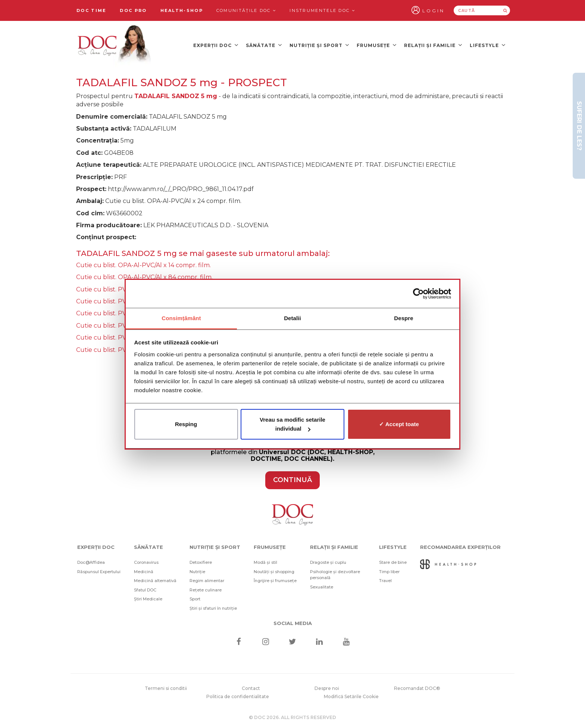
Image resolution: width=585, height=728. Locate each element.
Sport (195, 599)
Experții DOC (216, 45)
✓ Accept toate (399, 424)
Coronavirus (146, 562)
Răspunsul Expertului (99, 572)
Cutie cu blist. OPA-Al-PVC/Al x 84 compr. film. (144, 277)
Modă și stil (265, 562)
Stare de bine (393, 562)
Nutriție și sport (319, 45)
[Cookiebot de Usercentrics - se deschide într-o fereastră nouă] (418, 294)
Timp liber (389, 572)
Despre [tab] (403, 318)
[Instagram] (265, 642)
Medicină (144, 572)
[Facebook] (239, 642)
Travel (385, 581)
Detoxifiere (201, 562)
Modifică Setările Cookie (351, 696)
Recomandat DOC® (417, 688)
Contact (251, 688)
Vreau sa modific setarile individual (292, 424)
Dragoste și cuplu (328, 562)
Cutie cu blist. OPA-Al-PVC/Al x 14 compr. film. (143, 265)
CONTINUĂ (292, 480)
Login (434, 11)
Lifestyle (488, 45)
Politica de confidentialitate (238, 696)
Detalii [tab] (292, 318)
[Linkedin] (320, 642)
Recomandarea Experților (460, 547)
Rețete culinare (206, 590)
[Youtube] (346, 642)
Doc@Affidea (91, 562)
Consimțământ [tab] (181, 318)
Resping (186, 424)
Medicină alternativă (155, 581)
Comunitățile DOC (246, 10)
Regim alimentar (207, 581)
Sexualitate (322, 587)
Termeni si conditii (166, 688)
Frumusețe (377, 45)
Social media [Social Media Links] (293, 623)
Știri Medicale (148, 599)
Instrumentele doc (322, 10)
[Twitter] (293, 642)
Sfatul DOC (145, 590)
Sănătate (264, 45)
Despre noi (327, 688)
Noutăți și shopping (274, 572)
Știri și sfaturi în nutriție (213, 608)
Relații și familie (433, 45)
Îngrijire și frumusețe (275, 581)
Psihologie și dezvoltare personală (335, 575)
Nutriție (197, 572)
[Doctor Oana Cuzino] (115, 45)
